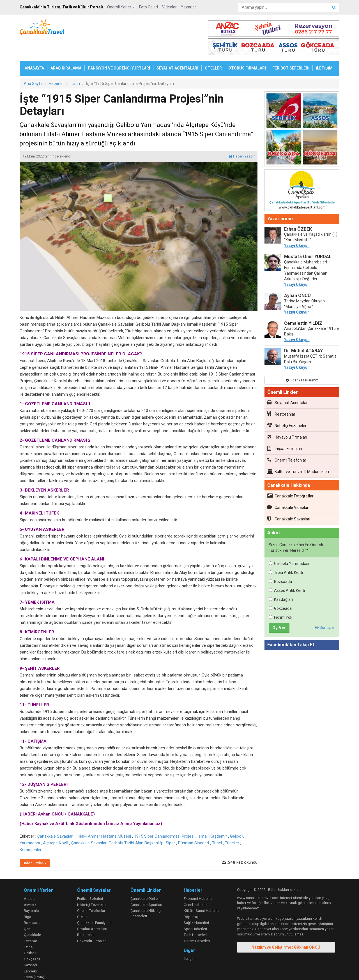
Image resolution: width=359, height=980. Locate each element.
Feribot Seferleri (90, 880)
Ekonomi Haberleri (199, 880)
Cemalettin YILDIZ (303, 305)
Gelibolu (31, 935)
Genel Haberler (196, 887)
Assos (29, 880)
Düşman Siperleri (194, 825)
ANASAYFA (34, 50)
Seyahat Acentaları (288, 384)
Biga (27, 899)
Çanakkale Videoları (288, 489)
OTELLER (213, 50)
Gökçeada (280, 590)
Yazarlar (188, 7)
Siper (170, 825)
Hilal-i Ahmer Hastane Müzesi (104, 818)
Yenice (29, 965)
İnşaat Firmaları (285, 430)
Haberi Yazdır (242, 138)
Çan (27, 911)
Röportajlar (193, 899)
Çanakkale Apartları (146, 887)
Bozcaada (280, 563)
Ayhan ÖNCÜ (297, 277)
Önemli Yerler (121, 7)
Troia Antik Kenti (286, 554)
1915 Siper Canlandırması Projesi (164, 818)
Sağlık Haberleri (196, 904)
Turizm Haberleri (197, 923)
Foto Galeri (149, 7)
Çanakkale (32, 917)
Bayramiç (31, 892)
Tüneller (232, 825)
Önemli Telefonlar (287, 442)
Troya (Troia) (34, 959)
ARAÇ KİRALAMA (66, 50)
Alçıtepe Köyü (56, 825)
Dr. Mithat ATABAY (303, 333)
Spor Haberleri (195, 911)
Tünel (217, 825)
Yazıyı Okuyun (297, 227)
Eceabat (30, 923)
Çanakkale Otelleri (145, 880)
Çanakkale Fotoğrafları (291, 478)
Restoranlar (281, 396)
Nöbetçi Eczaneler (287, 407)
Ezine (28, 929)
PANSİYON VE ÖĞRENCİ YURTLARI (119, 50)
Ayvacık (30, 887)
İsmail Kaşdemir (212, 818)
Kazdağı (30, 947)
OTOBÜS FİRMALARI (247, 50)
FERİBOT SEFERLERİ (291, 50)
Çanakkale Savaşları (55, 818)
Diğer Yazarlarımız (302, 362)
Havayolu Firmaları (287, 419)
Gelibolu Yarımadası (289, 545)
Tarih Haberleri (195, 917)
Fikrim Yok (280, 599)
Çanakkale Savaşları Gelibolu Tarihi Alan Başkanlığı (117, 825)
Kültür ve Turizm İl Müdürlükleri (298, 453)
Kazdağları (281, 581)
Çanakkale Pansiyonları (96, 904)
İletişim (190, 940)
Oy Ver (279, 610)
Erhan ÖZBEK (298, 211)
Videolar (169, 7)
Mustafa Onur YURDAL (308, 238)
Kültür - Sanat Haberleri (202, 892)
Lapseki (30, 953)
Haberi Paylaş (35, 845)
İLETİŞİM (324, 50)
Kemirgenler (31, 831)
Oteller (82, 899)
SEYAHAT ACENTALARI (177, 50)
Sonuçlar (325, 609)
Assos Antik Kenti (287, 572)
